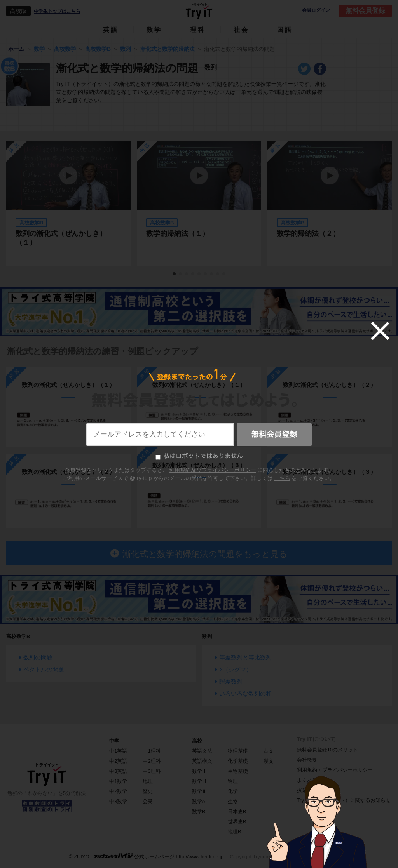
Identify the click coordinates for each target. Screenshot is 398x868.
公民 (148, 801)
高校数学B (18, 636)
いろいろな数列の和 (245, 693)
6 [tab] (206, 274)
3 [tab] (187, 274)
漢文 (269, 761)
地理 (148, 781)
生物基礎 (238, 771)
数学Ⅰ (200, 771)
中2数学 (118, 791)
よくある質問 (312, 780)
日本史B (237, 811)
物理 (233, 781)
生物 (233, 801)
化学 (233, 791)
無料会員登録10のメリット (327, 750)
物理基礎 (238, 751)
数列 (207, 636)
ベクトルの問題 (44, 669)
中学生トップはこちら (57, 11)
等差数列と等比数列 (245, 657)
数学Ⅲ (200, 791)
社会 (241, 30)
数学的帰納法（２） (308, 233)
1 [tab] (175, 274)
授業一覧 (307, 790)
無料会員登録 (365, 11)
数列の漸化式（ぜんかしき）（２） (68, 472)
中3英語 (118, 771)
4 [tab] (193, 274)
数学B (199, 811)
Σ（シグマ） (236, 669)
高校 (197, 741)
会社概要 (307, 760)
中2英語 (118, 761)
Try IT (199, 11)
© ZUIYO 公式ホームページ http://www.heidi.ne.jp (146, 856)
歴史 (148, 791)
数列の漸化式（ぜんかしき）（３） (199, 465)
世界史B (237, 822)
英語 (111, 30)
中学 (114, 741)
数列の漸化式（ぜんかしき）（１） (61, 238)
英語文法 (202, 751)
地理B (235, 832)
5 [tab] (199, 274)
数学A (199, 801)
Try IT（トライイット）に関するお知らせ (344, 800)
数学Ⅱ (200, 781)
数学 (154, 30)
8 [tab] (218, 274)
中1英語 (118, 751)
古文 (269, 751)
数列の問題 (38, 657)
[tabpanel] (199, 203)
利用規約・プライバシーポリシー (335, 770)
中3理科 (152, 771)
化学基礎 (238, 761)
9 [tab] (224, 274)
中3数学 (118, 801)
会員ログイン (316, 10)
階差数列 (231, 681)
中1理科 (152, 751)
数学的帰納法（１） (178, 233)
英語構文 (202, 761)
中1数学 (118, 781)
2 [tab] (181, 274)
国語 (285, 30)
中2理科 (152, 761)
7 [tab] (212, 274)
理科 (198, 30)
